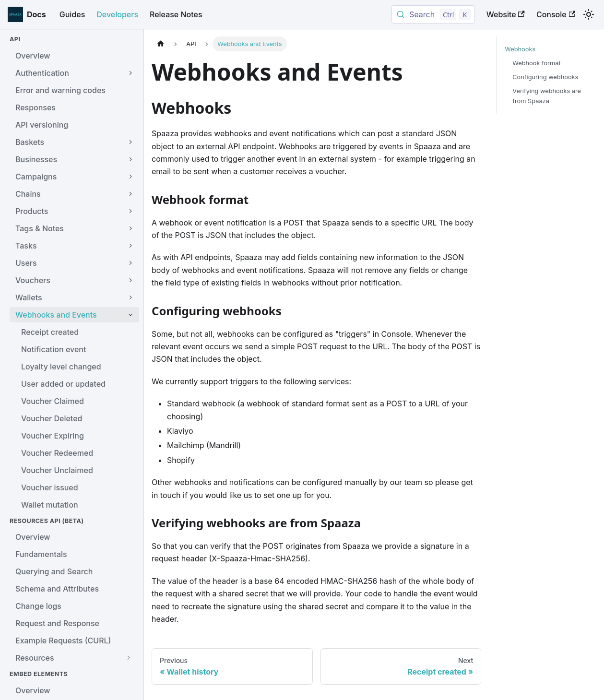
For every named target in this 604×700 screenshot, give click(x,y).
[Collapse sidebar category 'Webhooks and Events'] (130, 315)
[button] (74, 658)
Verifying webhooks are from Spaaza (547, 96)
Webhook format (536, 63)
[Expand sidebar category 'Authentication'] (130, 73)
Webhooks (520, 49)
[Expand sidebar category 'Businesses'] (130, 159)
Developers (117, 14)
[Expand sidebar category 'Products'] (130, 211)
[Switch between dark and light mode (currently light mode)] (589, 14)
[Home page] (161, 44)
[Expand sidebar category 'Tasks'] (130, 246)
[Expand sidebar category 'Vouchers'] (130, 280)
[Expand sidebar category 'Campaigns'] (130, 177)
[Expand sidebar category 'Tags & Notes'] (130, 228)
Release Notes (176, 14)
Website (506, 14)
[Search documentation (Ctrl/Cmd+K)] (433, 14)
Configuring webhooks (545, 77)
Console (556, 14)
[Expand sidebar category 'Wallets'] (130, 297)
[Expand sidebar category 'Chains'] (130, 194)
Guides (72, 14)
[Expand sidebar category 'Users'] (130, 263)
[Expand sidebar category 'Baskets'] (130, 142)
